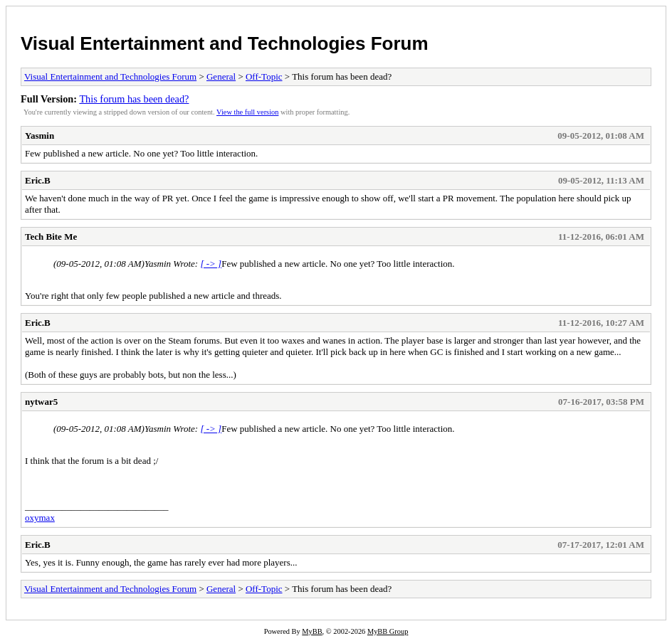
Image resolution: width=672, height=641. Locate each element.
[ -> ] (211, 264)
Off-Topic (264, 76)
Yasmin (40, 136)
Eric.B (38, 180)
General (221, 76)
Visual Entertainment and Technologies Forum (225, 43)
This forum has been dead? (134, 99)
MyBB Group (388, 631)
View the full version (247, 112)
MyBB (312, 631)
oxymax (40, 518)
